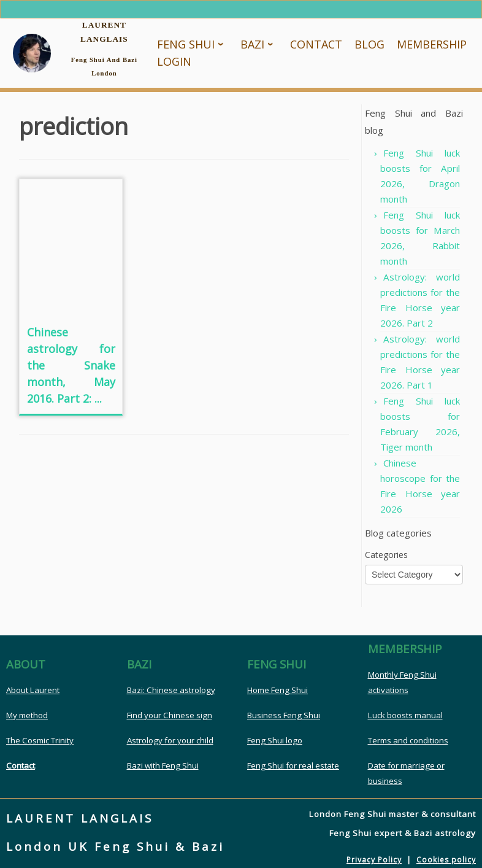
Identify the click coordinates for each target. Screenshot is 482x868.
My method (27, 715)
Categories (386, 555)
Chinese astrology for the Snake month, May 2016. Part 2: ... (71, 365)
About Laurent (33, 690)
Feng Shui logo (275, 740)
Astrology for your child (170, 740)
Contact (21, 765)
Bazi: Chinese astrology (171, 690)
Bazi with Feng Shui (163, 765)
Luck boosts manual (405, 715)
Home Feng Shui (277, 690)
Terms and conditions (408, 740)
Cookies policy (446, 860)
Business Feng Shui (284, 715)
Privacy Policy (374, 860)
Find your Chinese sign (170, 715)
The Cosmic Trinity (40, 740)
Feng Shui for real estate (293, 765)
